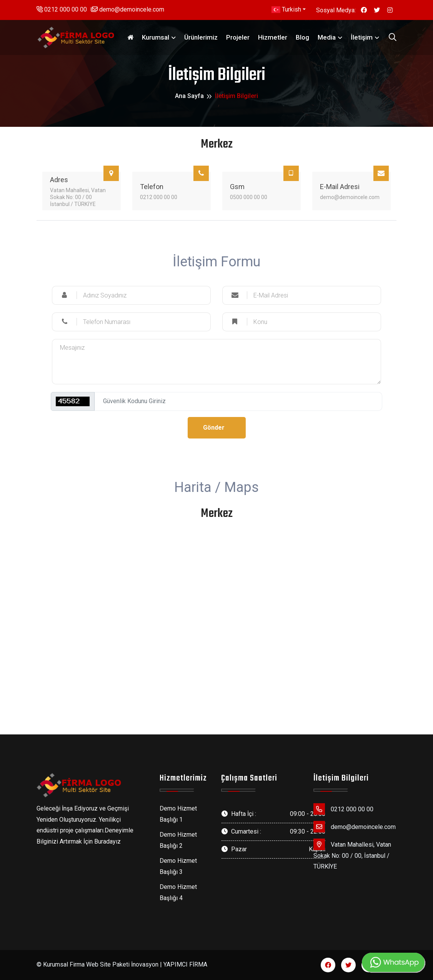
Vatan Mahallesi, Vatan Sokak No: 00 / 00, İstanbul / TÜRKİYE (352, 855)
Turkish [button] (286, 10)
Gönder (214, 428)
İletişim (362, 37)
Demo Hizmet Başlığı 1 (178, 814)
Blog (302, 37)
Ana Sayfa (189, 96)
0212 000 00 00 (62, 9)
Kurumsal (156, 37)
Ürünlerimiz (201, 37)
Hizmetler (273, 37)
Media (327, 37)
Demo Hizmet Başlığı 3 (178, 866)
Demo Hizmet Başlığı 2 (178, 840)
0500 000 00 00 (249, 197)
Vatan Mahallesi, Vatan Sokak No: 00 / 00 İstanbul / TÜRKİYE (78, 197)
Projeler (238, 37)
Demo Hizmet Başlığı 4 (178, 892)
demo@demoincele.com (127, 9)
